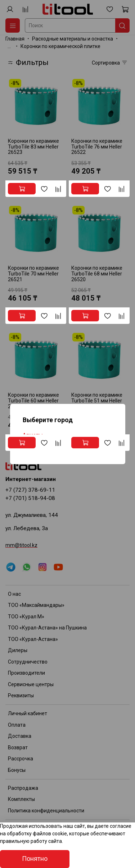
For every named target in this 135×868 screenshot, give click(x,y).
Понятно (35, 859)
